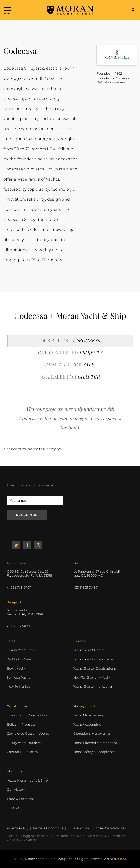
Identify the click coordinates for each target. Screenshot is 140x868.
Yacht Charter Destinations (95, 668)
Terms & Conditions (48, 828)
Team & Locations (21, 799)
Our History (16, 790)
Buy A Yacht (16, 668)
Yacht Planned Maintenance (95, 743)
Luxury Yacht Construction (27, 715)
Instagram (38, 545)
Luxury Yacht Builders (24, 743)
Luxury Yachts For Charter (94, 659)
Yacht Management (89, 715)
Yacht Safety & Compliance (94, 752)
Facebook (27, 545)
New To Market (18, 687)
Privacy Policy (17, 828)
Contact (13, 808)
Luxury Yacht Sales (21, 650)
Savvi (122, 859)
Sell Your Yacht (18, 678)
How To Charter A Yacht (92, 678)
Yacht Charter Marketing (93, 687)
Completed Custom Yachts (28, 734)
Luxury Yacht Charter (90, 650)
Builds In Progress (21, 724)
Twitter (16, 545)
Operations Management (93, 734)
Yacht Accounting (87, 724)
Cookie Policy (78, 828)
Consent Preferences (110, 828)
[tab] (70, 341)
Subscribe (27, 515)
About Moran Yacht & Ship (27, 780)
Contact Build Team (22, 752)
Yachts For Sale (19, 659)
